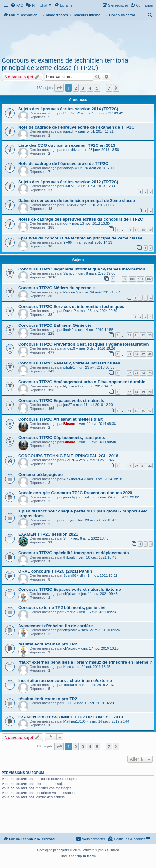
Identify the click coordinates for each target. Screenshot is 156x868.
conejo (69, 168)
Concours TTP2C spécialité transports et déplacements (74, 553)
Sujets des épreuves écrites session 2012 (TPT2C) (68, 182)
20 (130, 335)
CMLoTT (70, 186)
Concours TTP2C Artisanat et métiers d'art (60, 419)
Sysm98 (70, 575)
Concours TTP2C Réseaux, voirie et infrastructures (69, 363)
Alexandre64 (73, 479)
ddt (66, 223)
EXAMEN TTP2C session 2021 (48, 534)
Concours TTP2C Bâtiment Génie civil (56, 325)
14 (130, 411)
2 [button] (76, 88)
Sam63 (69, 273)
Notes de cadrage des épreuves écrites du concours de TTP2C (81, 219)
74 (143, 373)
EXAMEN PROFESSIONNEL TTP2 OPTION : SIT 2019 (71, 717)
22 (143, 335)
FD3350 (70, 205)
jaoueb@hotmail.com (80, 497)
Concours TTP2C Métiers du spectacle (56, 288)
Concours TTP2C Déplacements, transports (62, 438)
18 (143, 229)
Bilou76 (69, 460)
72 (130, 373)
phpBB (63, 850)
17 (136, 229)
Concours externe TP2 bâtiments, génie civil (62, 608)
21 (136, 335)
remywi (69, 520)
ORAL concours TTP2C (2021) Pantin (55, 571)
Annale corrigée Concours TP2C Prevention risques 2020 (75, 493)
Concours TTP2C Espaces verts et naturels (61, 400)
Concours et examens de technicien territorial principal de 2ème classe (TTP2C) (66, 64)
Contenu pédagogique (40, 475)
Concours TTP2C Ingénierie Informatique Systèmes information (82, 269)
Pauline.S (71, 292)
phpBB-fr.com (86, 856)
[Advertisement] (78, 38)
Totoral (69, 685)
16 (130, 229)
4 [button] (90, 88)
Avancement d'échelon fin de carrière (56, 626)
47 (143, 354)
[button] (59, 88)
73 (136, 373)
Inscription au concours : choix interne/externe (65, 680)
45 (130, 354)
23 (150, 335)
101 (141, 279)
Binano (69, 424)
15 (136, 411)
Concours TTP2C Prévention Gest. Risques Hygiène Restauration (84, 344)
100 (132, 279)
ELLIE (68, 703)
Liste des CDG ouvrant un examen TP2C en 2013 (67, 145)
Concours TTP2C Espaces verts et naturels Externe (70, 589)
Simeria (69, 612)
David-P (70, 311)
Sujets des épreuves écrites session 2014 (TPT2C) (68, 109)
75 (150, 373)
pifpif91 (69, 367)
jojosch (69, 131)
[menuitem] (17, 5)
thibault (69, 557)
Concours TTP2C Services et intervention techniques (71, 306)
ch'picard (71, 594)
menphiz (70, 150)
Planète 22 (72, 113)
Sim (67, 538)
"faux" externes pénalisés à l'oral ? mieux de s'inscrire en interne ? (85, 662)
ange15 (69, 348)
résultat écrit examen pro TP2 (48, 644)
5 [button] (97, 88)
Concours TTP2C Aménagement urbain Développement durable (82, 382)
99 (124, 279)
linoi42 (69, 330)
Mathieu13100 (75, 721)
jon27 (68, 405)
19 (150, 229)
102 (149, 279)
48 (150, 354)
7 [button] (109, 88)
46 (136, 354)
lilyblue (69, 386)
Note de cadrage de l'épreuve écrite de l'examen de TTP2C (76, 127)
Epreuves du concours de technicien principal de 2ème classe (80, 238)
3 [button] (83, 88)
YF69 (68, 242)
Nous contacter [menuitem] (91, 839)
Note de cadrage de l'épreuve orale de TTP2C (63, 164)
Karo (67, 667)
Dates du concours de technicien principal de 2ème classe (77, 201)
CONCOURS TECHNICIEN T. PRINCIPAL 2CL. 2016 (68, 456)
